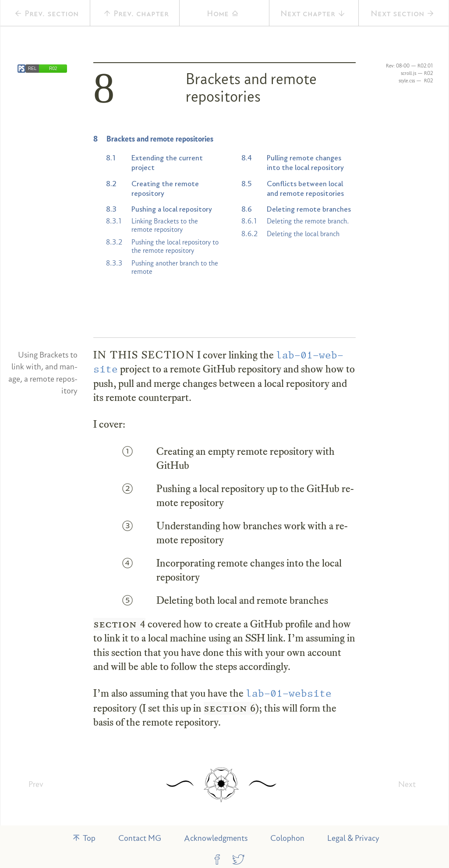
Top (84, 838)
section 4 (119, 624)
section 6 (230, 708)
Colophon (287, 838)
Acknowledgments (216, 838)
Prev (36, 784)
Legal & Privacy (353, 838)
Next (407, 784)
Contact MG (140, 838)
